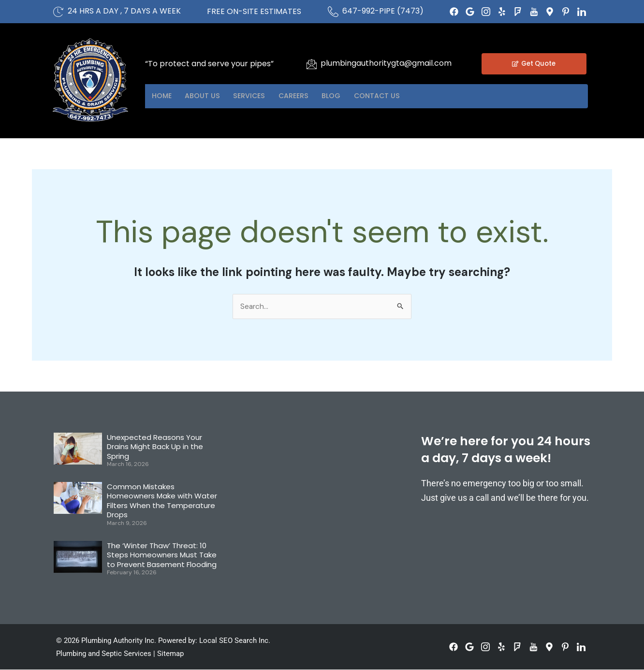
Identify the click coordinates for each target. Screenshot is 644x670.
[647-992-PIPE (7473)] (333, 12)
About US (212, 96)
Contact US (416, 96)
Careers (318, 96)
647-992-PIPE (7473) (383, 11)
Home (165, 96)
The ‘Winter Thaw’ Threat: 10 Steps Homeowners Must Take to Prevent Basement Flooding (162, 555)
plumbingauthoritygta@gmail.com (386, 63)
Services (266, 96)
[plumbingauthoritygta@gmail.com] (311, 64)
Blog (363, 96)
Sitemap (170, 654)
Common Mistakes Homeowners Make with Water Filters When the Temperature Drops (162, 501)
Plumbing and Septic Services (104, 654)
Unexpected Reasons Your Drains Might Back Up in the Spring (155, 447)
